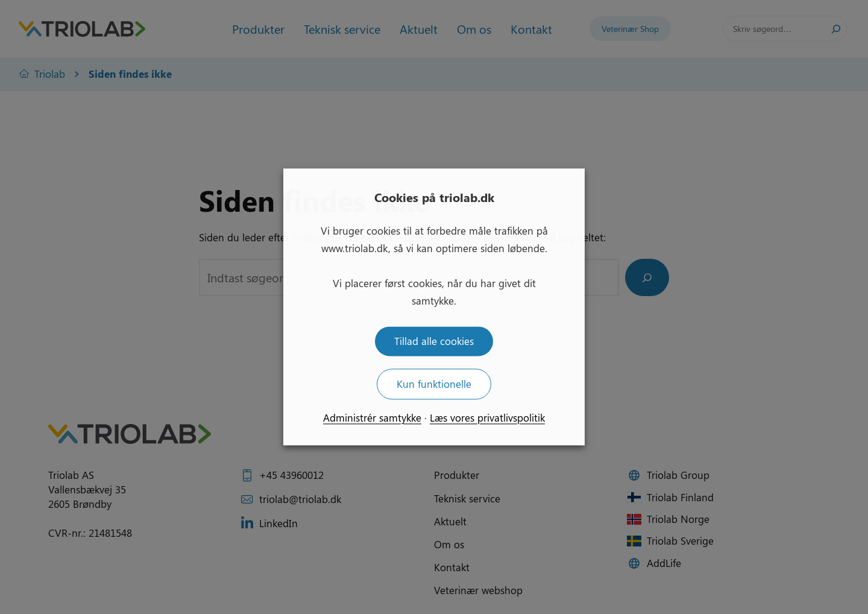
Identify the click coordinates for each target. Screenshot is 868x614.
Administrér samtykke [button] (372, 418)
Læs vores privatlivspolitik (487, 418)
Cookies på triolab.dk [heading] (434, 197)
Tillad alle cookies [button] (434, 341)
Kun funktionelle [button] (434, 384)
